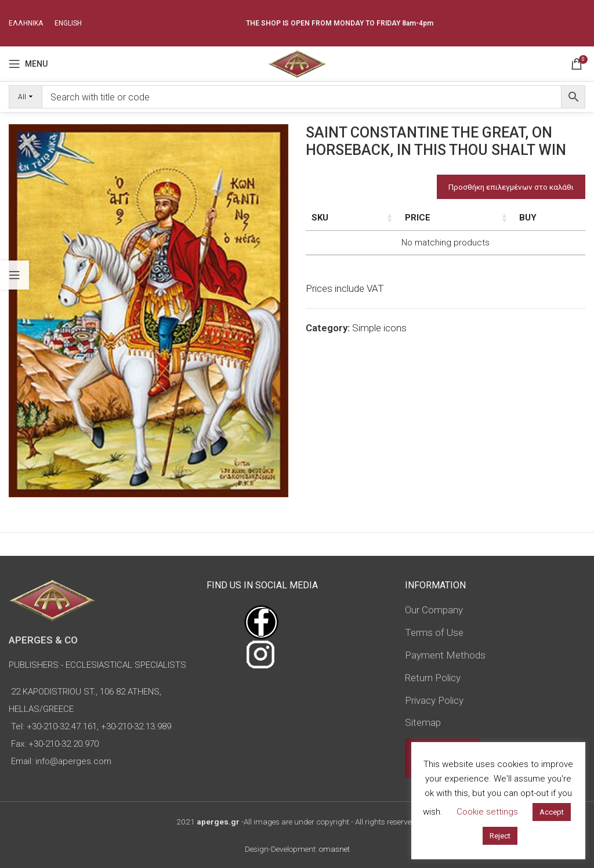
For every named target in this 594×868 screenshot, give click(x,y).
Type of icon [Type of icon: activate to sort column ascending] (482, 230)
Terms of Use (434, 632)
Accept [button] (552, 812)
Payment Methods (445, 655)
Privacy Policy (434, 700)
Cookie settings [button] (487, 812)
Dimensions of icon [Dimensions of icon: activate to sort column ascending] (422, 224)
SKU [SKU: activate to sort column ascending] (320, 218)
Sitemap (423, 722)
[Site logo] (297, 63)
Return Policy (433, 678)
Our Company (434, 610)
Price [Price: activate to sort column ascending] (528, 218)
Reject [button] (500, 836)
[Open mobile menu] (28, 64)
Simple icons (379, 353)
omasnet (334, 849)
